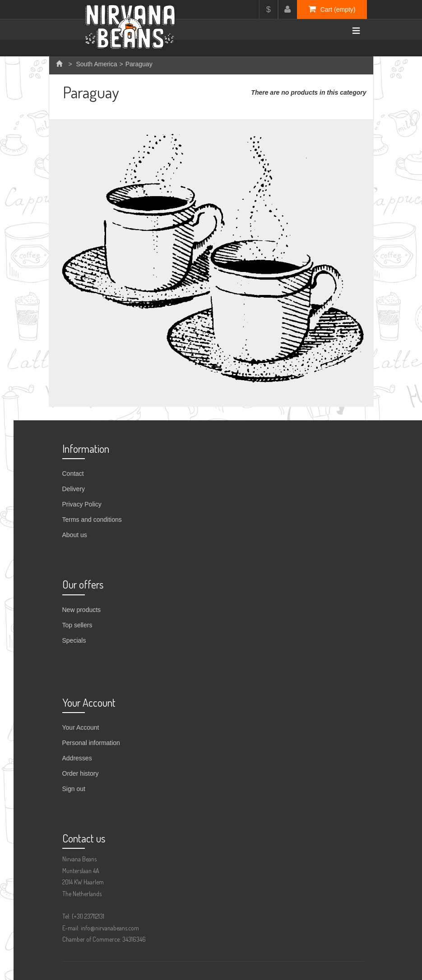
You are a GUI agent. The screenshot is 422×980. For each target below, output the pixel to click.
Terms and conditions (92, 520)
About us (75, 535)
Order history (81, 773)
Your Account (81, 727)
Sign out (74, 789)
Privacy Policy (82, 504)
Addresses (77, 758)
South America (96, 64)
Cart (332, 9)
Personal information (91, 743)
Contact (73, 474)
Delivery (74, 489)
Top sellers (77, 625)
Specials (74, 640)
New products (82, 610)
